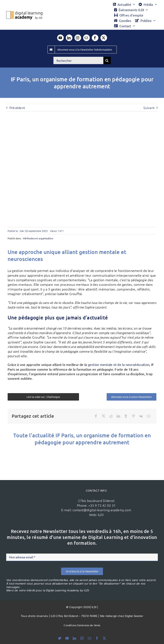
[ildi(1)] (42, 495)
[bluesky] (60, 638)
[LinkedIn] (118, 416)
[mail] (86, 38)
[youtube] (60, 38)
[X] (104, 416)
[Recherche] (107, 60)
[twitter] (104, 38)
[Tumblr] (126, 416)
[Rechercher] (78, 60)
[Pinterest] (133, 416)
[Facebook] (96, 416)
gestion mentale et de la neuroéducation (119, 364)
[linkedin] (69, 38)
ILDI (101, 515)
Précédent (17, 108)
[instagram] (78, 38)
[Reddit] (111, 416)
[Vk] (141, 416)
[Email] (149, 416)
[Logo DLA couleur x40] (24, 13)
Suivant (149, 108)
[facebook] (95, 38)
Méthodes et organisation (38, 238)
